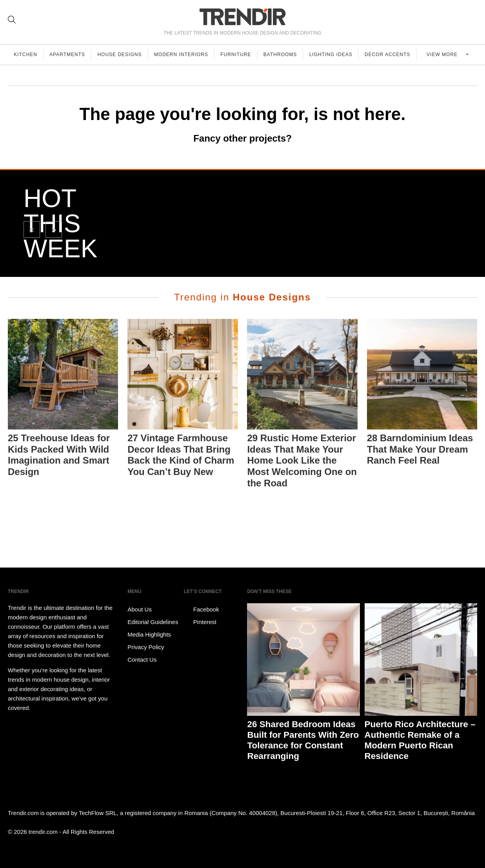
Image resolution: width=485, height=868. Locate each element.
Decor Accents (392, 55)
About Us (140, 609)
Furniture (239, 55)
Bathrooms (284, 55)
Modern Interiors (183, 55)
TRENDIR (243, 17)
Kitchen (26, 55)
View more (446, 55)
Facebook (202, 610)
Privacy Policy (146, 647)
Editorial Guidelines (153, 622)
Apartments (68, 55)
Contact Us (142, 660)
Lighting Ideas (335, 55)
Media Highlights (149, 634)
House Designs (121, 55)
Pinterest (200, 622)
